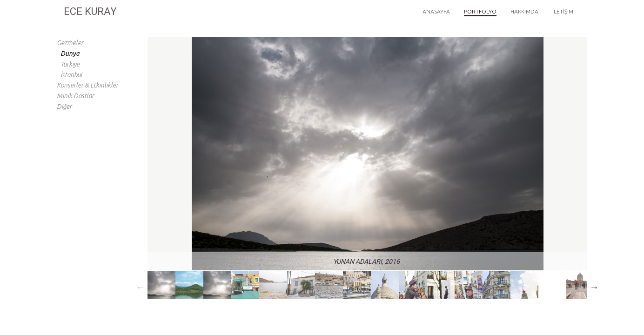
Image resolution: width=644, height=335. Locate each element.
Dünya (70, 54)
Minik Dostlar (75, 96)
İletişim (563, 11)
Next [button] (594, 287)
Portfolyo (480, 11)
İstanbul (71, 75)
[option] (161, 285)
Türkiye (70, 64)
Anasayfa (436, 11)
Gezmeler (70, 43)
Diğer (64, 107)
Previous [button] (141, 287)
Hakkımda (524, 11)
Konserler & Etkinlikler (87, 85)
